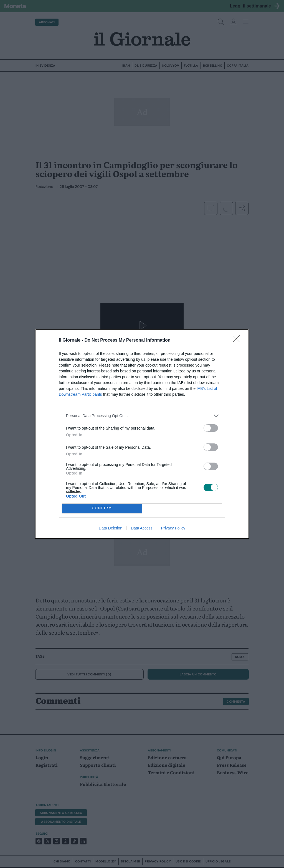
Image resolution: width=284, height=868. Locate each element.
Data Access (142, 528)
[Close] (238, 340)
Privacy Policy (173, 528)
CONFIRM (102, 508)
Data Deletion (111, 528)
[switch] (211, 428)
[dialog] (142, 434)
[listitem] (142, 416)
